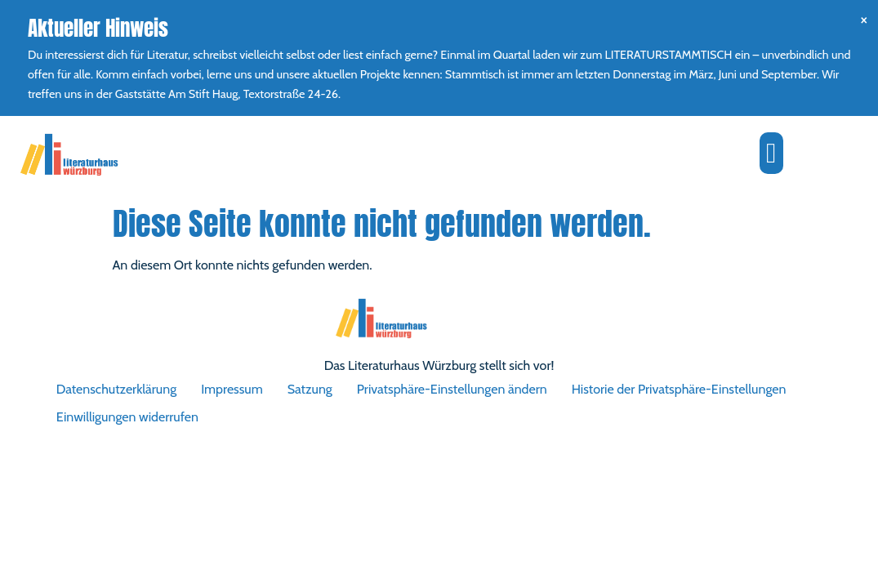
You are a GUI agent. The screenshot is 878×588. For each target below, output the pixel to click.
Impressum (232, 389)
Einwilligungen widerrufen (127, 417)
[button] (771, 153)
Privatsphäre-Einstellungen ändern (452, 389)
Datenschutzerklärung (116, 389)
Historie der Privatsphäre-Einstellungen (679, 389)
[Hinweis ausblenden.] (864, 19)
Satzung (310, 389)
